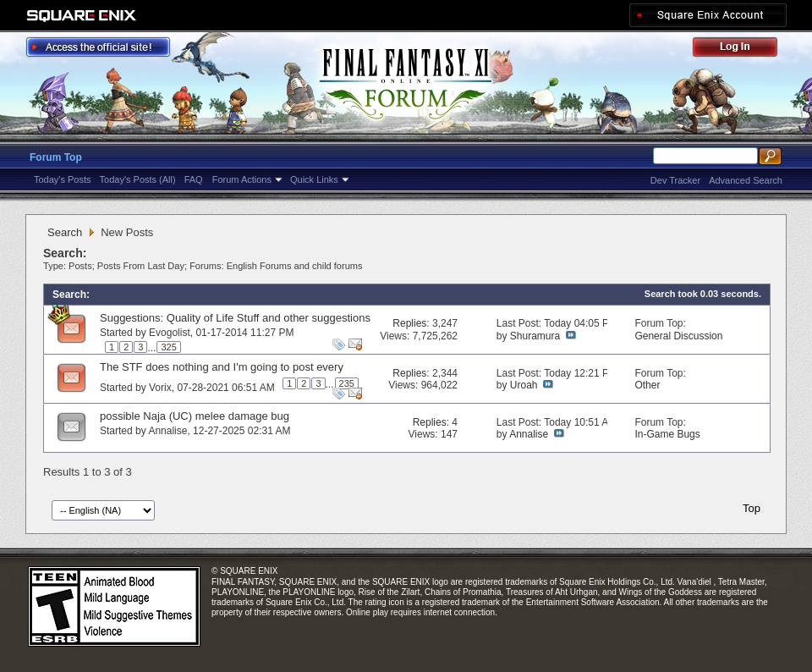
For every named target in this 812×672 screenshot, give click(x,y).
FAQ (194, 179)
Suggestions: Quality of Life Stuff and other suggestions (235, 318)
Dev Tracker (675, 180)
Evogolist (170, 333)
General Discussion (678, 336)
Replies (409, 323)
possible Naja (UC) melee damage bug (195, 416)
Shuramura (535, 336)
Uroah (524, 385)
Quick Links (314, 179)
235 (347, 383)
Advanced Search (746, 180)
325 (168, 347)
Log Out (743, 50)
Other (647, 385)
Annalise (167, 431)
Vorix (160, 388)
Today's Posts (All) (138, 179)
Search (65, 232)
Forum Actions (242, 179)
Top (752, 508)
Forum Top (56, 157)
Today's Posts (63, 179)
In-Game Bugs (667, 434)
